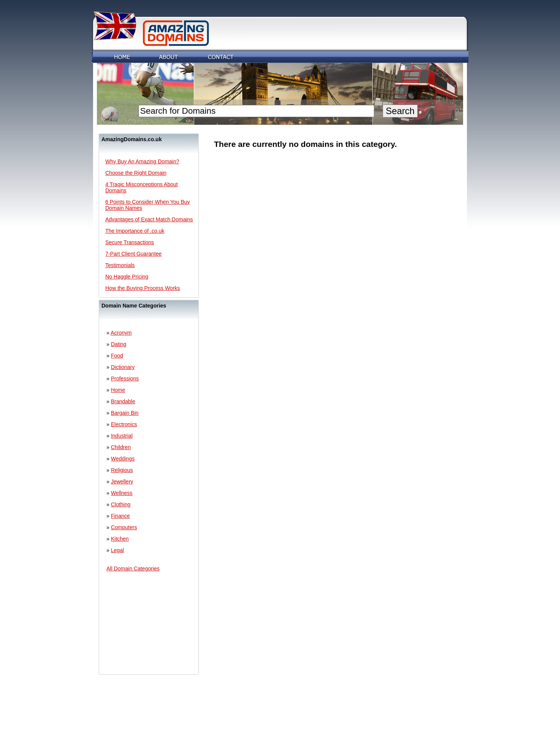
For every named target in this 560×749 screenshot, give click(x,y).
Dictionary (123, 367)
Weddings (123, 459)
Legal (117, 550)
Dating (119, 344)
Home (118, 390)
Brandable (123, 401)
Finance (121, 516)
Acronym (121, 333)
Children (121, 447)
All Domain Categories (133, 569)
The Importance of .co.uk (135, 231)
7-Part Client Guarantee (134, 254)
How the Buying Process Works (143, 288)
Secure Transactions (130, 242)
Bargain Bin (125, 413)
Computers (124, 527)
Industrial (122, 436)
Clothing (121, 504)
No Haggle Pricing (127, 277)
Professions (125, 379)
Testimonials (120, 265)
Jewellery (122, 482)
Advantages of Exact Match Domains (149, 219)
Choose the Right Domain (136, 173)
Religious (122, 470)
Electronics (124, 424)
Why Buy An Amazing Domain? (142, 161)
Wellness (122, 493)
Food (117, 356)
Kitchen (120, 539)
